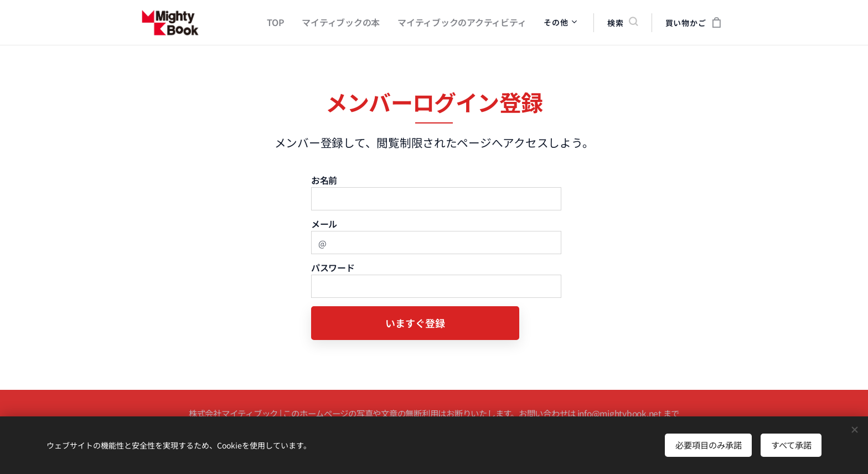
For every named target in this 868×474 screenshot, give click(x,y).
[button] (622, 23)
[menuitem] (292, 23)
